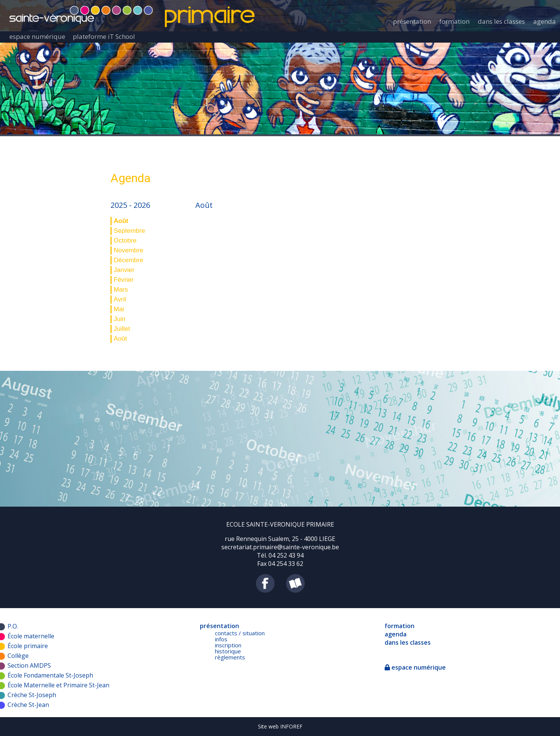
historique (228, 651)
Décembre (129, 260)
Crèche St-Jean (28, 705)
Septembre (130, 231)
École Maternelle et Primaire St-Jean (58, 685)
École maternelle (31, 636)
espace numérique (37, 36)
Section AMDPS (29, 665)
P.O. (13, 626)
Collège (18, 656)
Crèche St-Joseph (32, 695)
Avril (120, 299)
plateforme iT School (104, 36)
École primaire (28, 646)
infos (221, 639)
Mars (121, 290)
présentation (412, 21)
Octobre (125, 240)
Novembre (129, 250)
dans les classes (501, 21)
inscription (228, 645)
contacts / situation (240, 633)
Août (121, 221)
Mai (119, 309)
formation (454, 21)
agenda (545, 21)
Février (124, 280)
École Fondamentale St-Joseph (50, 675)
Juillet (122, 329)
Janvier (124, 270)
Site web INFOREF (280, 726)
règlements (230, 657)
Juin (120, 319)
